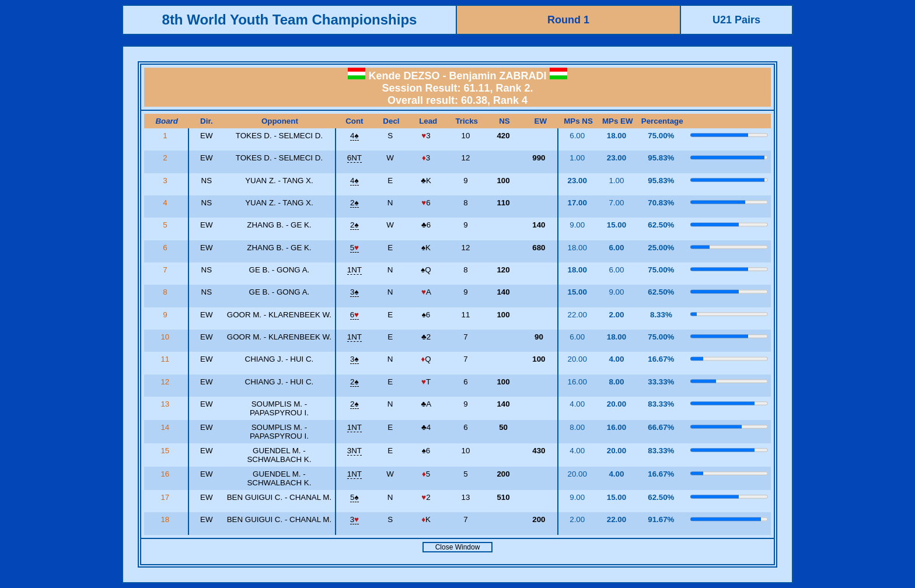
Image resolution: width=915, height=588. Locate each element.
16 (166, 474)
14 (166, 427)
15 (166, 451)
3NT (355, 451)
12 (166, 382)
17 (166, 497)
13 (166, 404)
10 (166, 337)
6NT (355, 158)
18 (166, 519)
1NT (355, 270)
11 (166, 359)
